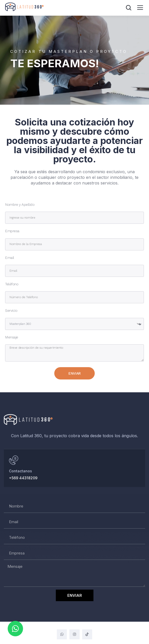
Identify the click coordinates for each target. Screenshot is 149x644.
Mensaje (12, 337)
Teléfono (12, 284)
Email (10, 258)
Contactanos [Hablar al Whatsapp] (20, 471)
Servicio (11, 311)
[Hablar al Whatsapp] (14, 460)
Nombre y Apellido (20, 205)
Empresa (12, 231)
